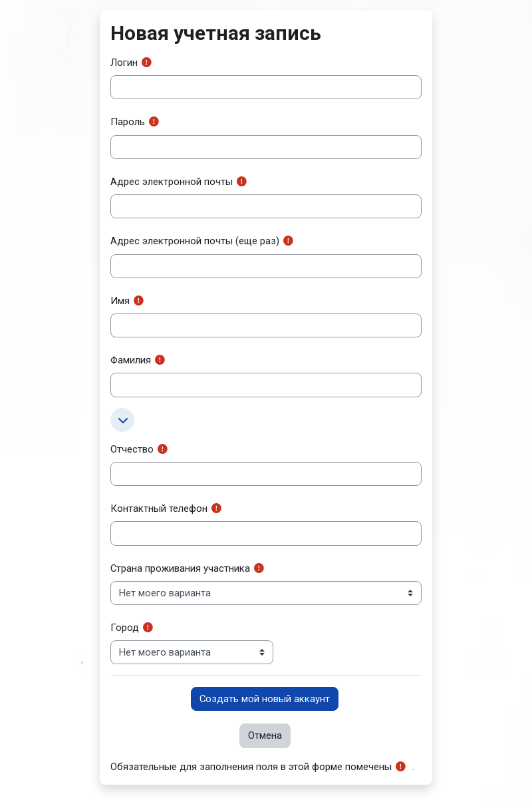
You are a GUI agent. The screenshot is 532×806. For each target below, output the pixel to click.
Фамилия (131, 360)
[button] (122, 420)
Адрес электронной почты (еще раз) (195, 241)
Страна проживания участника (180, 568)
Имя (120, 301)
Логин (124, 63)
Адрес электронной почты (172, 182)
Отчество (132, 449)
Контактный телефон (159, 508)
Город (125, 628)
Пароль (128, 122)
